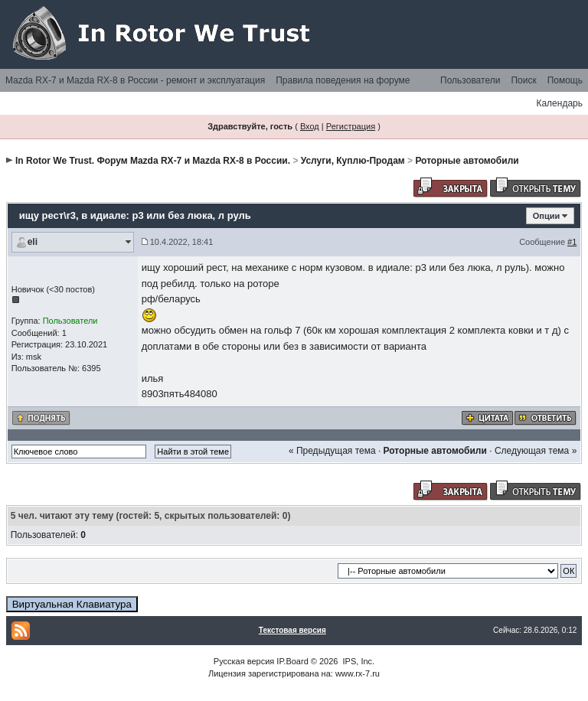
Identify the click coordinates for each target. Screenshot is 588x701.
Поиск (523, 80)
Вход (310, 126)
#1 (572, 242)
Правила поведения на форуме (343, 80)
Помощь (565, 80)
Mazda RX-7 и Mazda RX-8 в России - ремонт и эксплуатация (135, 80)
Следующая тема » (536, 451)
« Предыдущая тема (332, 451)
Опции (547, 216)
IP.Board (292, 661)
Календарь (559, 103)
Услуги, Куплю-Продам (353, 161)
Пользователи (470, 80)
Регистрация (351, 126)
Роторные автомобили (467, 161)
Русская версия (244, 661)
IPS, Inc (358, 661)
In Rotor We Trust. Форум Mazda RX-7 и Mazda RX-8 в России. (153, 161)
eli (33, 242)
